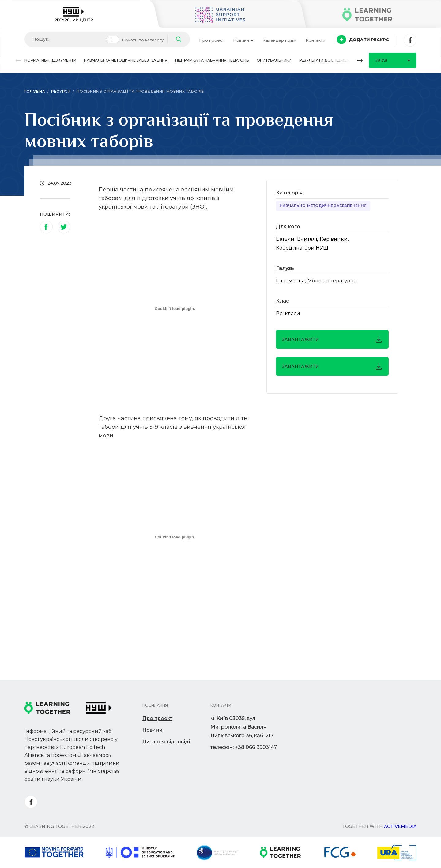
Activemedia (400, 826)
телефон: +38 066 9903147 (244, 747)
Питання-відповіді (166, 742)
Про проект (212, 40)
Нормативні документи (50, 60)
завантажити (332, 339)
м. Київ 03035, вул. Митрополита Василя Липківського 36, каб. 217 (242, 727)
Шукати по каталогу (143, 40)
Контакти (315, 40)
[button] (18, 60)
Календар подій (280, 40)
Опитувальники (274, 60)
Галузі (393, 60)
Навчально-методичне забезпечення (126, 60)
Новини (243, 40)
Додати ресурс (363, 40)
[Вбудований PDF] (175, 308)
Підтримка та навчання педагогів (212, 60)
